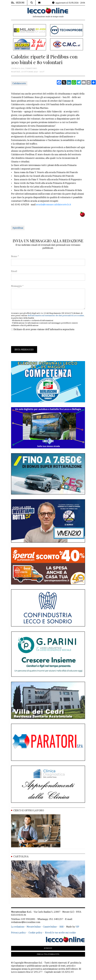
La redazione (18, 927)
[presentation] (32, 339)
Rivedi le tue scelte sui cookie (60, 933)
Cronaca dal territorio (24, 68)
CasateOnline (50, 927)
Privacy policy (18, 933)
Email (14, 271)
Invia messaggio (24, 350)
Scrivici (48, 948)
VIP (77, 927)
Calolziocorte (19, 83)
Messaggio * (17, 286)
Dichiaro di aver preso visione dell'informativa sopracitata (44, 329)
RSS (62, 927)
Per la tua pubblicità (48, 954)
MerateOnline (34, 927)
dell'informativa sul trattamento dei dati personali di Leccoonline (56, 316)
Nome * (15, 256)
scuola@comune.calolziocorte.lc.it (54, 204)
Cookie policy (35, 933)
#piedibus (18, 228)
